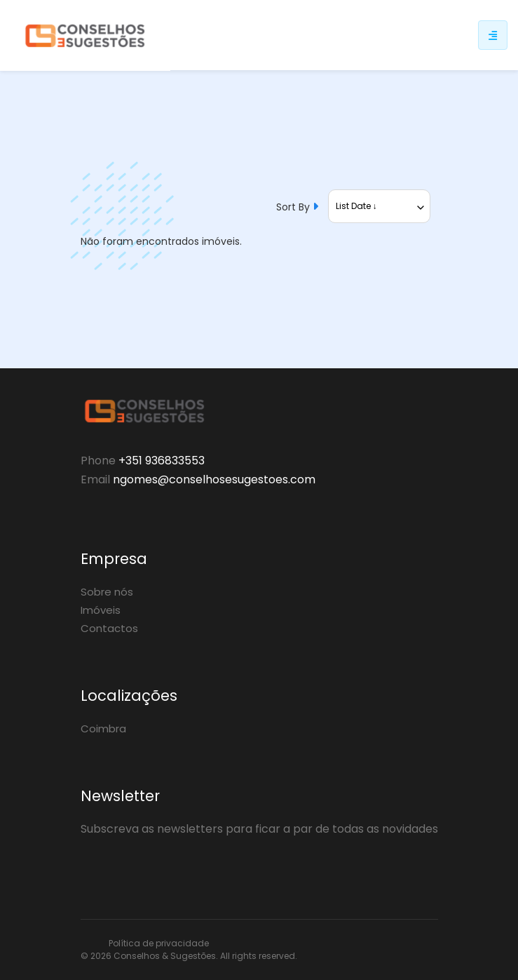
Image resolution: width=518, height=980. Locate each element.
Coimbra (103, 729)
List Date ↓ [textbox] (356, 206)
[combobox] (379, 206)
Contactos (109, 628)
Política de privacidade (159, 943)
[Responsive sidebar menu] (493, 35)
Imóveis (101, 610)
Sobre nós (107, 592)
